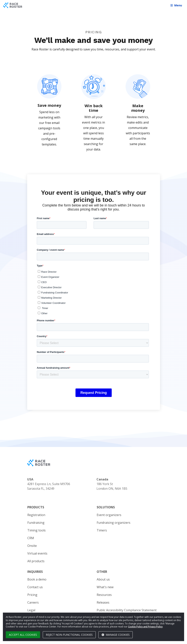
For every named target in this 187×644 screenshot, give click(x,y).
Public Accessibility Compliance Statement (127, 610)
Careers (33, 602)
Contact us (35, 587)
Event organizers (109, 515)
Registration (36, 515)
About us (103, 579)
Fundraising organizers (114, 523)
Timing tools (36, 530)
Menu (176, 5)
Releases (103, 602)
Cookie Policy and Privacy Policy (145, 627)
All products (36, 561)
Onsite (32, 546)
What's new (105, 587)
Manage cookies (116, 635)
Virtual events (37, 553)
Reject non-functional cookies (69, 635)
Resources (104, 595)
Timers (102, 530)
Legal (31, 610)
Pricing (32, 595)
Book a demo (37, 579)
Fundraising (36, 523)
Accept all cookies (23, 635)
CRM (31, 538)
